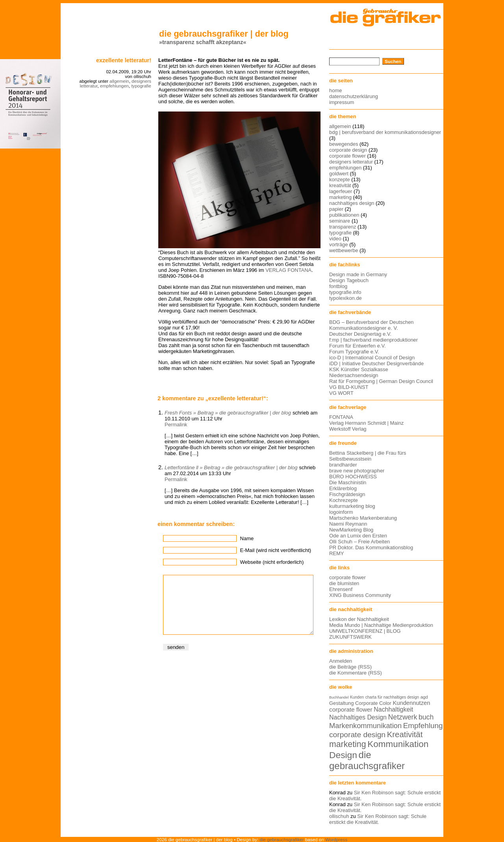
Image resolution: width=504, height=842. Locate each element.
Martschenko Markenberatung (363, 518)
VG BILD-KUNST (349, 387)
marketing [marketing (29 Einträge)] (348, 744)
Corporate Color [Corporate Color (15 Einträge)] (373, 703)
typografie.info (345, 292)
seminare (340, 221)
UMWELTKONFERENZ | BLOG (365, 631)
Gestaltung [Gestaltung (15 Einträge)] (341, 703)
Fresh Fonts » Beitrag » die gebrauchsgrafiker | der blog (228, 413)
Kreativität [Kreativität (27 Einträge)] (405, 734)
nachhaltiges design (352, 203)
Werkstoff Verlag (348, 429)
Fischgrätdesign (347, 494)
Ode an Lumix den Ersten (358, 536)
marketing (340, 197)
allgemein (119, 81)
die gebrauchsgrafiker (282, 839)
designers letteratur (351, 162)
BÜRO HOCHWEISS (353, 477)
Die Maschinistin (348, 482)
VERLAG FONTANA (288, 270)
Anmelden (341, 661)
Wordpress (336, 839)
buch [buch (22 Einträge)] (426, 717)
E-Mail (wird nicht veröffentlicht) (276, 550)
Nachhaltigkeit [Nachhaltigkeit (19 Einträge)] (393, 709)
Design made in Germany (358, 274)
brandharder (343, 465)
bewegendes (344, 144)
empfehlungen (114, 86)
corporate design (348, 150)
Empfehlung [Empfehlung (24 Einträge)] (423, 726)
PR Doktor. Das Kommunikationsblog (371, 547)
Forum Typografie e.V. (354, 352)
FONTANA (341, 417)
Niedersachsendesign (354, 375)
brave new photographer (357, 471)
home (335, 90)
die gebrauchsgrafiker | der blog (224, 34)
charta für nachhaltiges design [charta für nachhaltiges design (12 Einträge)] (392, 697)
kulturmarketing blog (352, 506)
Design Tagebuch (349, 280)
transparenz (343, 227)
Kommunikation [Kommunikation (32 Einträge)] (398, 744)
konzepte (340, 179)
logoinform (341, 512)
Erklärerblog (343, 488)
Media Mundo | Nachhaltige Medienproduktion (381, 625)
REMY (336, 553)
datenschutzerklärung (354, 96)
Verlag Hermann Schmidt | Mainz (366, 423)
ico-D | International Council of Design (372, 358)
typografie (141, 86)
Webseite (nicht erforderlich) (272, 562)
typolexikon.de (346, 298)
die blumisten (344, 583)
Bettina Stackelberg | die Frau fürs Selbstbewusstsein (368, 456)
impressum (342, 102)
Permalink (176, 425)
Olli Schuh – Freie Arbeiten (359, 542)
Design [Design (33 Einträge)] (343, 755)
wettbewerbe (344, 250)
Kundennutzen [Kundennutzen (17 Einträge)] (411, 703)
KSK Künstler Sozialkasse (359, 369)
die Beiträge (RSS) (350, 667)
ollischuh (339, 816)
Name (247, 538)
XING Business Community (360, 595)
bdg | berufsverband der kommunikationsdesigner (385, 132)
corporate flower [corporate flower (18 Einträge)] (351, 709)
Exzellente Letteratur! (124, 60)
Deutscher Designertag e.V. (360, 334)
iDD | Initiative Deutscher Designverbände (376, 363)
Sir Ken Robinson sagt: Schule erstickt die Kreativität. (378, 819)
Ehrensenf (341, 589)
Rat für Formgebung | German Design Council (381, 381)
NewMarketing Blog (351, 530)
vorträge (339, 244)
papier (336, 209)
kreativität (340, 185)
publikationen (344, 215)
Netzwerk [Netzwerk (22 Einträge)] (403, 717)
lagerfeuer (341, 191)
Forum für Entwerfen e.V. (358, 346)
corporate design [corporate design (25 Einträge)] (357, 735)
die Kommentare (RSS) (356, 673)
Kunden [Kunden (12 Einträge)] (357, 697)
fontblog (338, 286)
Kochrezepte (344, 500)
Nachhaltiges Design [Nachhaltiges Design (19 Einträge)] (358, 717)
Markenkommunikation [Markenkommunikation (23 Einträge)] (365, 726)
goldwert (339, 174)
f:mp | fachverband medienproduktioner (373, 340)
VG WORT (341, 393)
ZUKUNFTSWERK (350, 637)
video (335, 239)
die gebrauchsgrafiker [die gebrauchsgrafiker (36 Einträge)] (367, 760)
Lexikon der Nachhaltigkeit (359, 619)
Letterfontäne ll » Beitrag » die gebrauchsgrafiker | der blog (231, 467)
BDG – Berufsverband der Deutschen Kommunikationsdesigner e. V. (372, 325)
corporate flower (347, 156)
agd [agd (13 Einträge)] (424, 697)
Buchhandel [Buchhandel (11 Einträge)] (339, 697)
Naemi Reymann (348, 524)
